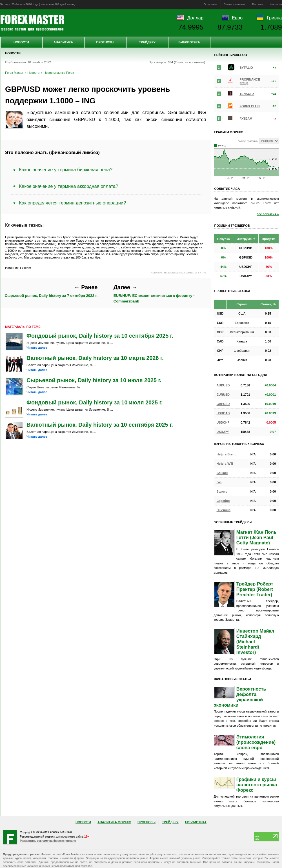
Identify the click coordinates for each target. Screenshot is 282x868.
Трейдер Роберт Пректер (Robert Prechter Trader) (255, 589)
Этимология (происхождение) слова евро (256, 742)
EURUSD (223, 395)
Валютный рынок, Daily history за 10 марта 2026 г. (95, 358)
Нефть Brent (226, 454)
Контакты (276, 4)
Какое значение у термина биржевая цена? (66, 170)
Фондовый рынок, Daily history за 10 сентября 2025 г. (100, 336)
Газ (219, 482)
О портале (210, 4)
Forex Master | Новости (32, 23)
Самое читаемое (235, 4)
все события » (268, 214)
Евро (237, 18)
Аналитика (63, 42)
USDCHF (223, 422)
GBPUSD (223, 404)
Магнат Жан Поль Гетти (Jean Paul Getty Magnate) (257, 537)
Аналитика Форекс (114, 822)
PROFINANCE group (250, 81)
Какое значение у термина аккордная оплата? (69, 186)
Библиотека (189, 42)
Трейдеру (147, 42)
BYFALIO (246, 68)
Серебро (223, 501)
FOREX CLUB (250, 106)
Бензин (222, 473)
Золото (222, 491)
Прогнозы (105, 42)
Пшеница (224, 510)
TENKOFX (247, 94)
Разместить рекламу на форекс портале (48, 841)
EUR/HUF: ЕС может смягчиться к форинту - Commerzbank (154, 294)
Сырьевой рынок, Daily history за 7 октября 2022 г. (51, 291)
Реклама (258, 4)
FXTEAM (246, 119)
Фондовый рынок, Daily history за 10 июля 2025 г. (95, 402)
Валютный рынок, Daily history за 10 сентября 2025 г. (100, 425)
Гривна (274, 18)
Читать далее (37, 348)
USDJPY (223, 432)
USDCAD (223, 413)
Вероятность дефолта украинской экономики (240, 697)
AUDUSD (223, 385)
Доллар (195, 18)
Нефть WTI (225, 464)
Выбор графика (247, 141)
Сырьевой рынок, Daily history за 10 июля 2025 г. (94, 380)
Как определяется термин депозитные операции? (73, 203)
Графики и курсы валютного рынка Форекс (257, 785)
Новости (21, 42)
